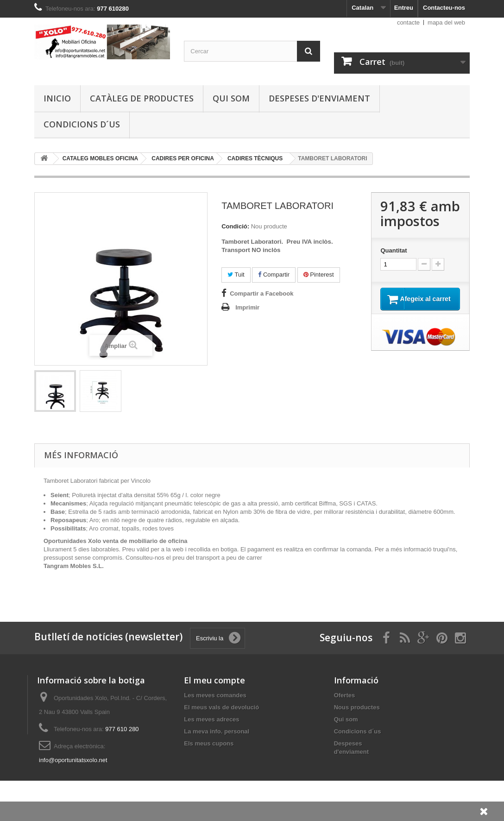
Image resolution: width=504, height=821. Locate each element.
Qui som (231, 98)
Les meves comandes (215, 695)
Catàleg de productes (142, 98)
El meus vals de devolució (221, 707)
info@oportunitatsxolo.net (73, 760)
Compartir (274, 275)
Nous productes (357, 707)
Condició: (235, 226)
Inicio (57, 98)
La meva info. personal (217, 731)
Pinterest (319, 275)
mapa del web (446, 22)
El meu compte (214, 680)
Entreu (404, 8)
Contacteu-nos (444, 8)
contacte (408, 22)
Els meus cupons (209, 743)
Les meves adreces (211, 719)
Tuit (236, 275)
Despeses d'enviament (319, 98)
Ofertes (345, 695)
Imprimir (247, 307)
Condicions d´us (82, 124)
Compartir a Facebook (261, 294)
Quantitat (394, 250)
